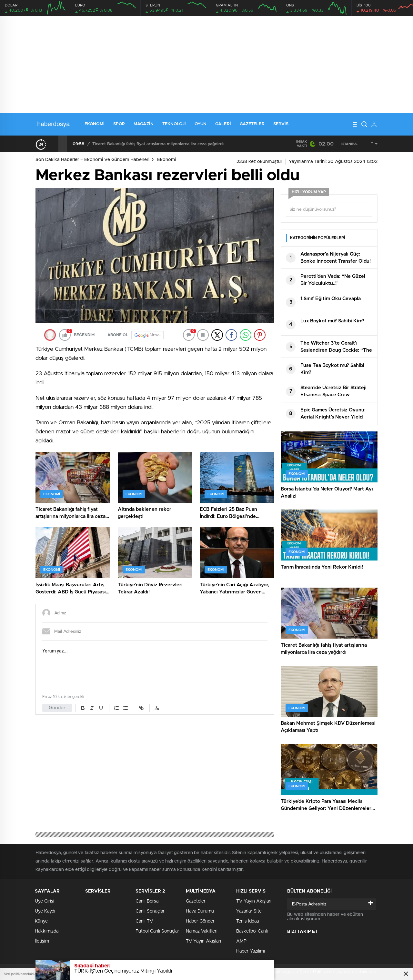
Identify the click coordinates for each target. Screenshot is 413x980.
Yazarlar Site (249, 911)
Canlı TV (144, 921)
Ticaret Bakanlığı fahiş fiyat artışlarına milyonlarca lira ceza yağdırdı (158, 144)
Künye (41, 921)
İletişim (42, 941)
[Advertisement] (206, 65)
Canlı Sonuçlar (150, 911)
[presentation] (54, 144)
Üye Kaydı (45, 911)
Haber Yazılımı (251, 951)
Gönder (57, 708)
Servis (281, 124)
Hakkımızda (47, 931)
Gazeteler (252, 124)
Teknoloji (174, 124)
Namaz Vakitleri (202, 931)
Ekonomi (95, 124)
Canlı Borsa (147, 901)
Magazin (144, 124)
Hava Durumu (200, 911)
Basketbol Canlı (252, 931)
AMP (241, 941)
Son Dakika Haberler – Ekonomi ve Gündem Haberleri (92, 160)
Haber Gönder (200, 921)
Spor (119, 124)
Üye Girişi (45, 901)
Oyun (201, 124)
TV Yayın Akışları (203, 941)
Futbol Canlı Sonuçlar (157, 931)
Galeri (223, 124)
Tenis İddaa (247, 921)
